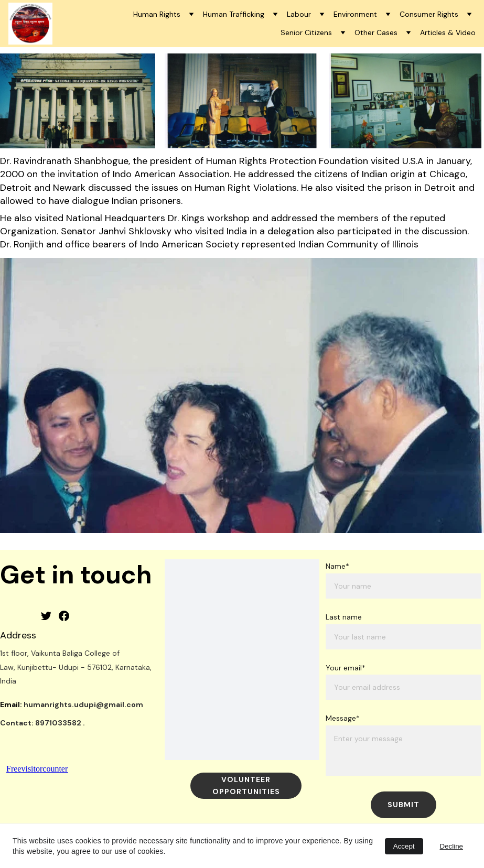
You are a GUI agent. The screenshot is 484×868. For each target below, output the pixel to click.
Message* (343, 718)
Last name (344, 617)
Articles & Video (448, 32)
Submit (404, 805)
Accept (404, 846)
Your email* (346, 668)
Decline (451, 846)
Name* (337, 566)
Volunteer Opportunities (246, 785)
